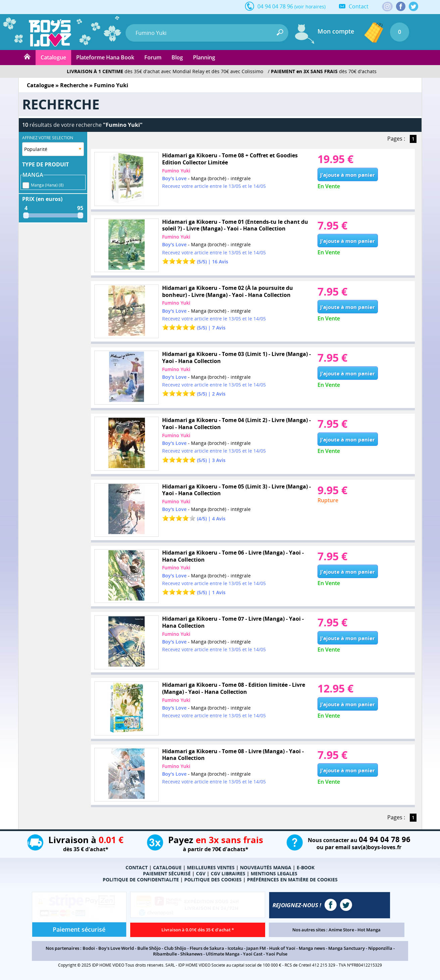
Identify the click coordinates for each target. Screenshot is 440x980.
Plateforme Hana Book (105, 57)
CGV (201, 873)
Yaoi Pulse (277, 954)
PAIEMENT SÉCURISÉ (167, 873)
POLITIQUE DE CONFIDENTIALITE (141, 880)
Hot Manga (369, 930)
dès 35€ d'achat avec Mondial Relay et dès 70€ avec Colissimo (165, 71)
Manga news (312, 948)
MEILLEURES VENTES (211, 867)
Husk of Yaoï (282, 948)
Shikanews (191, 954)
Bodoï (89, 948)
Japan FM (256, 948)
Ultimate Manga (223, 954)
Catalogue (53, 57)
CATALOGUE (167, 867)
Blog (177, 57)
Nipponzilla (380, 948)
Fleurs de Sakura (207, 948)
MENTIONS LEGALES (274, 873)
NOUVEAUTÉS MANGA (266, 867)
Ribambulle (165, 954)
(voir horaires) (310, 7)
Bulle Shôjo (149, 948)
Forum (153, 57)
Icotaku (235, 948)
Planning (204, 57)
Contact (359, 6)
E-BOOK (306, 867)
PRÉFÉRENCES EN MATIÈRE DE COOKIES (292, 880)
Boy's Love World (116, 948)
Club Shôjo (175, 948)
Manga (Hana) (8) (47, 184)
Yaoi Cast (253, 954)
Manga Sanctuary (347, 948)
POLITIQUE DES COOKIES (213, 880)
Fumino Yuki (176, 171)
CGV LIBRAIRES (228, 873)
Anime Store (341, 930)
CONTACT (137, 867)
